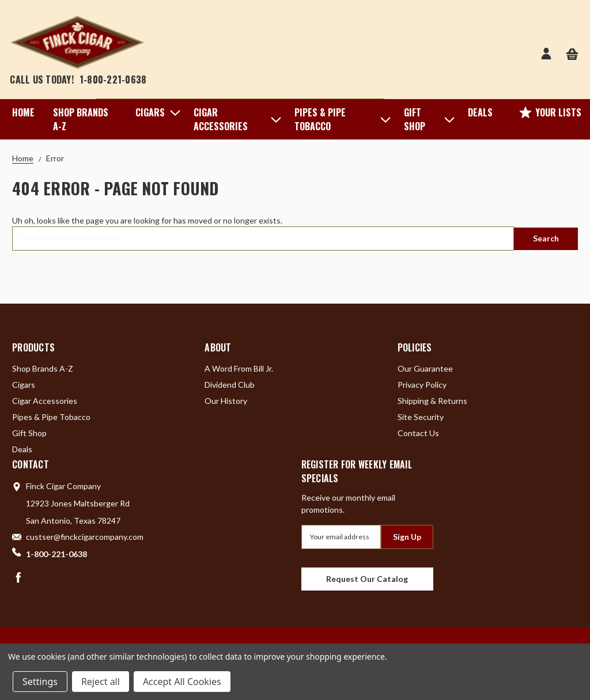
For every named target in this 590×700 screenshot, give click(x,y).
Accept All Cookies (182, 682)
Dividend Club (230, 384)
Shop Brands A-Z (81, 119)
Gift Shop (427, 119)
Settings (40, 682)
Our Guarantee (425, 368)
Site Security (421, 416)
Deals (480, 112)
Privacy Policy (422, 384)
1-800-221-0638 (113, 80)
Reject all (101, 682)
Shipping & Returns (432, 400)
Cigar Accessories (235, 119)
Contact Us (418, 432)
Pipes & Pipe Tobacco (340, 119)
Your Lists (551, 112)
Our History (226, 400)
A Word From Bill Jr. (239, 368)
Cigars (155, 112)
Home (23, 112)
